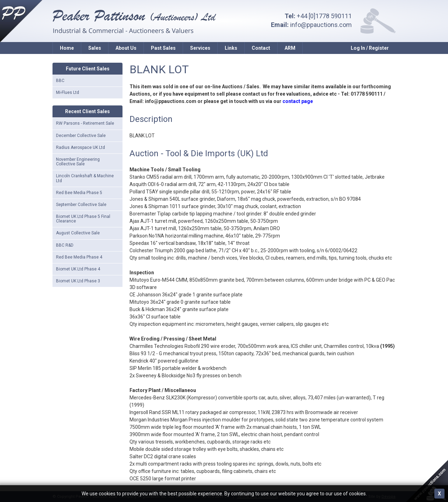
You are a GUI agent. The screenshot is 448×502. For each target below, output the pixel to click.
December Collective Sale (81, 136)
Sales (95, 48)
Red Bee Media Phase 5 (79, 193)
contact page (298, 101)
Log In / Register (370, 48)
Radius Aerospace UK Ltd (80, 147)
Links (231, 48)
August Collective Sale (78, 233)
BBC (60, 81)
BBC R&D (65, 245)
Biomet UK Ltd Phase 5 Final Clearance (83, 219)
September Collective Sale (81, 205)
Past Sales (163, 48)
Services (200, 48)
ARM (290, 48)
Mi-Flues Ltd (68, 92)
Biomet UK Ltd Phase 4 (78, 269)
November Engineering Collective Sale (78, 162)
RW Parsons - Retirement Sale (85, 123)
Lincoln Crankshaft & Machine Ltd (85, 178)
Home (67, 48)
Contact (261, 48)
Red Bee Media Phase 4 (79, 257)
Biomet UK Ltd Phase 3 (78, 281)
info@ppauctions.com (321, 25)
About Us (126, 48)
